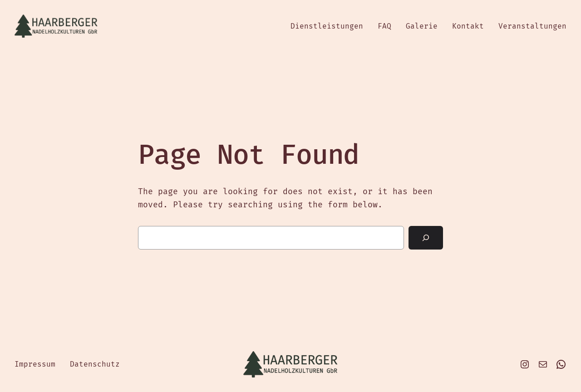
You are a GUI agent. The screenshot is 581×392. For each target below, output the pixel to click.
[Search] (426, 238)
